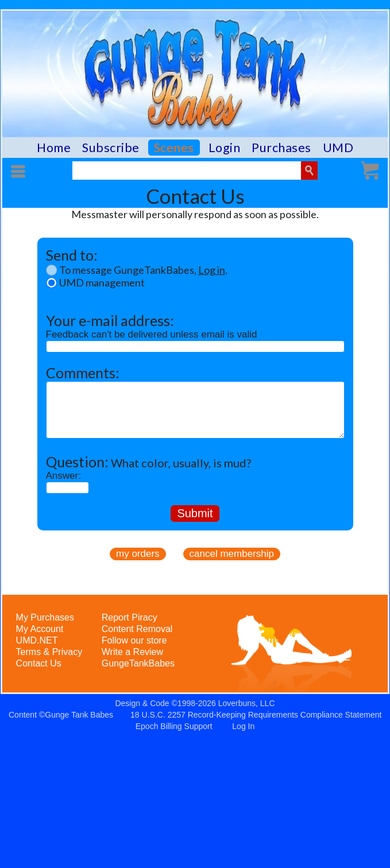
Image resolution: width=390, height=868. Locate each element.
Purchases (281, 148)
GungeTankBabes (138, 663)
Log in (212, 270)
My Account (40, 629)
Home (54, 148)
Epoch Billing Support (174, 726)
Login (225, 148)
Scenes (174, 148)
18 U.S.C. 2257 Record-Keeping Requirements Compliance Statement (256, 715)
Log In (243, 726)
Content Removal (137, 629)
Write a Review (132, 652)
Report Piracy (130, 617)
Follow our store (134, 640)
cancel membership (232, 554)
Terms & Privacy (49, 652)
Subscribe (111, 148)
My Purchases (45, 617)
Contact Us (39, 663)
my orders (138, 554)
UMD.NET (37, 640)
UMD (338, 148)
